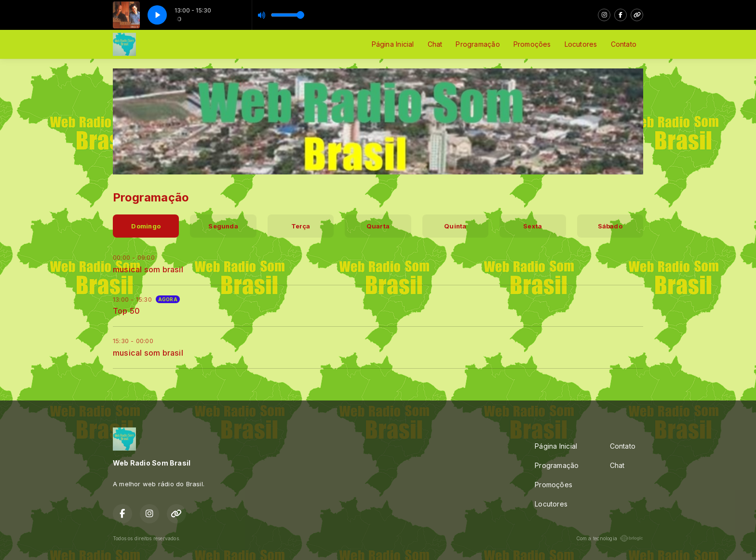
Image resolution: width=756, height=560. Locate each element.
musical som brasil (148, 269)
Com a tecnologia (610, 538)
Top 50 (126, 311)
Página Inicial (393, 44)
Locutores (581, 44)
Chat (435, 44)
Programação (478, 44)
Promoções (532, 44)
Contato (624, 44)
